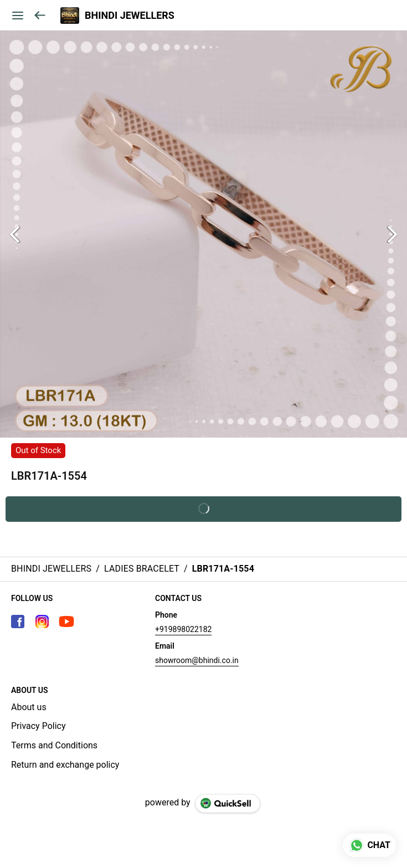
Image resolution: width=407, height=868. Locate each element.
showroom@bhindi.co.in (197, 660)
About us (29, 707)
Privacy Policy (38, 726)
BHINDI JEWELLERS (130, 16)
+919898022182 (183, 629)
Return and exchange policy (65, 765)
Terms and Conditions (54, 745)
